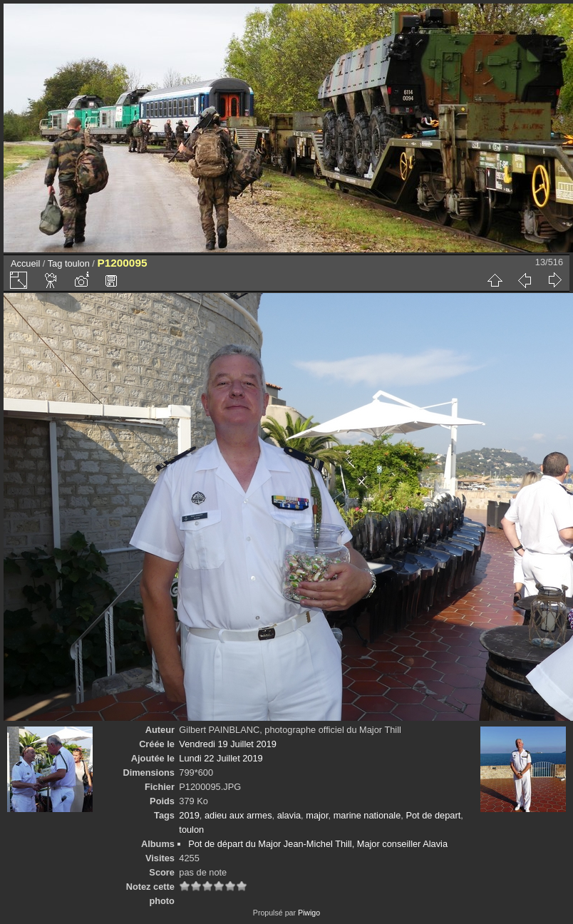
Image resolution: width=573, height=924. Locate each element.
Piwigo (309, 913)
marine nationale (367, 815)
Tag (55, 263)
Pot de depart (433, 815)
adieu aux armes (238, 815)
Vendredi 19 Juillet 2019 (228, 744)
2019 (189, 815)
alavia (289, 815)
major (317, 815)
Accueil (25, 263)
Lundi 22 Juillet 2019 (221, 758)
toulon (77, 263)
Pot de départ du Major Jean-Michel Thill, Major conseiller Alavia (318, 844)
